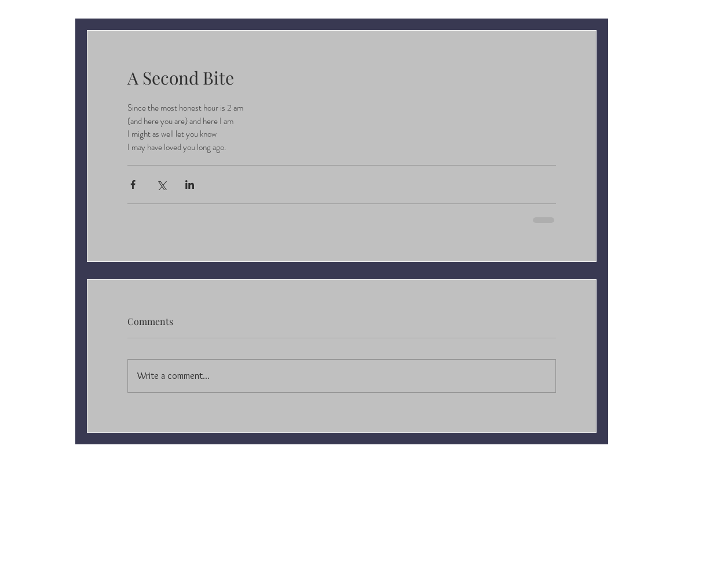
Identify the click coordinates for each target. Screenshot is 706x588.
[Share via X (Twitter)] (161, 185)
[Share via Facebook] (133, 185)
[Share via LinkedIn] (190, 185)
